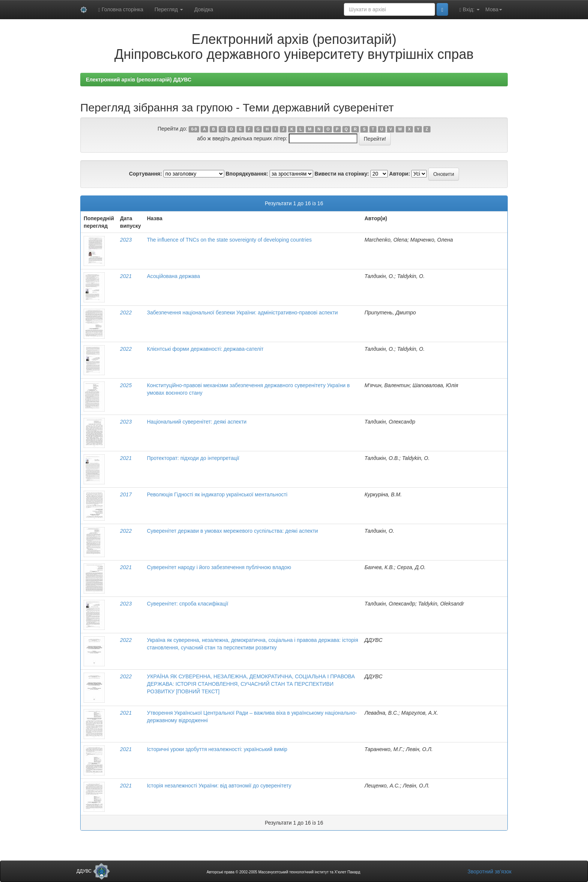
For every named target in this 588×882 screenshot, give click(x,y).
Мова (494, 9)
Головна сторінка (121, 10)
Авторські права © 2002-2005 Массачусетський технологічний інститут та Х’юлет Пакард (283, 872)
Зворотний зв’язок (490, 871)
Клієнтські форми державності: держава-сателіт (205, 349)
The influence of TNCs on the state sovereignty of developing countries (229, 240)
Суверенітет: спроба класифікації (188, 604)
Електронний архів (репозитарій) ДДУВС (139, 80)
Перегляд (169, 9)
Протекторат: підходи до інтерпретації (193, 458)
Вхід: (469, 10)
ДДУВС (93, 871)
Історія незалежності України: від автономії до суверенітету (219, 786)
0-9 (194, 129)
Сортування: (145, 174)
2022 (126, 313)
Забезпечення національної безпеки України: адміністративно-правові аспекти (242, 313)
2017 (126, 494)
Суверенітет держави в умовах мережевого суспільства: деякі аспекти (232, 531)
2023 (126, 240)
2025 (126, 385)
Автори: (400, 174)
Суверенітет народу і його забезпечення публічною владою (219, 567)
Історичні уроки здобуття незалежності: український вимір (217, 749)
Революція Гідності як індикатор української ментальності (217, 494)
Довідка (204, 9)
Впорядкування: (247, 174)
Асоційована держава (173, 276)
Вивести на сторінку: (342, 174)
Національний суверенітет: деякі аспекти (197, 422)
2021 (126, 276)
